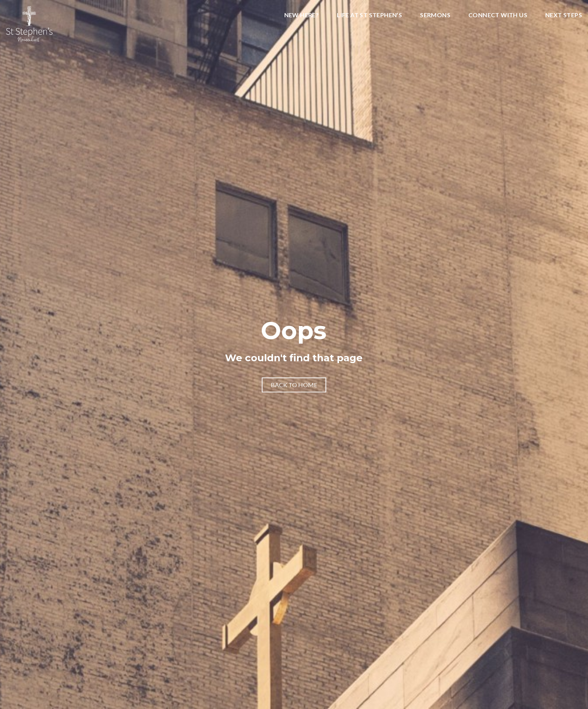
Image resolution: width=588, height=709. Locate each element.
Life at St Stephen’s (369, 15)
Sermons (435, 15)
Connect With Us (498, 15)
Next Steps (564, 15)
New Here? (302, 15)
